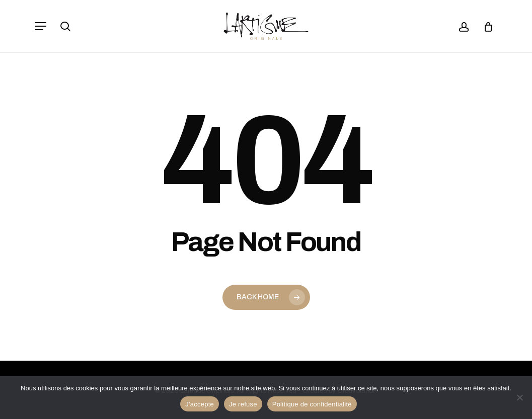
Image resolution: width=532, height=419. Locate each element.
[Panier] (484, 26)
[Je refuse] (519, 397)
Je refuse (243, 404)
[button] (41, 26)
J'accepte (200, 404)
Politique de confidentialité (312, 404)
